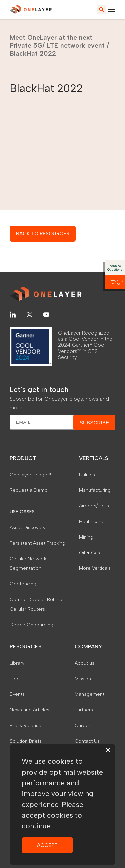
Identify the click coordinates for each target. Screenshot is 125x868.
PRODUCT (23, 458)
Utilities (87, 475)
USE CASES (22, 512)
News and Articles (29, 710)
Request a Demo (29, 490)
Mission (83, 679)
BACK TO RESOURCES (43, 233)
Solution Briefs (26, 741)
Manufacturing (95, 490)
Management (89, 694)
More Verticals (95, 568)
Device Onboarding (31, 625)
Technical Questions (115, 268)
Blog (15, 679)
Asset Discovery (27, 527)
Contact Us (87, 741)
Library (17, 663)
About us (84, 663)
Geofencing (23, 584)
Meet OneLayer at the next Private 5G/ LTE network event (57, 41)
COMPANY (88, 646)
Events (17, 694)
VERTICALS (93, 458)
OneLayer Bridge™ (30, 475)
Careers (84, 725)
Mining (86, 537)
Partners (84, 710)
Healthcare (91, 521)
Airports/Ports (94, 506)
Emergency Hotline (115, 282)
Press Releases (27, 725)
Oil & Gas (89, 553)
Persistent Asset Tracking (37, 543)
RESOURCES (25, 646)
